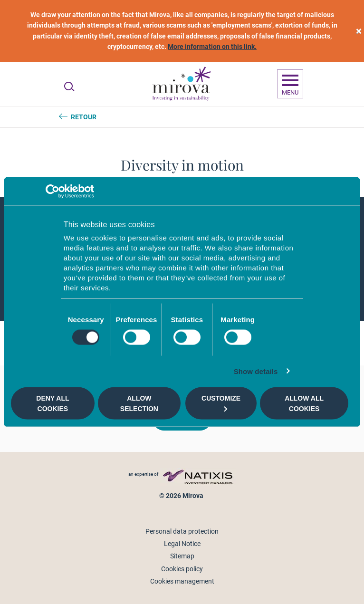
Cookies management (182, 581)
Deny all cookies (53, 403)
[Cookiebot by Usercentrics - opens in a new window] (53, 191)
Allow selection (139, 403)
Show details (256, 371)
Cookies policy (182, 569)
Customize (221, 403)
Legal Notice (182, 544)
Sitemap (182, 556)
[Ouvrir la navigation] (290, 84)
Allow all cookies (304, 403)
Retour (84, 117)
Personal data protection (182, 531)
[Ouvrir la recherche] (69, 86)
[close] (359, 31)
